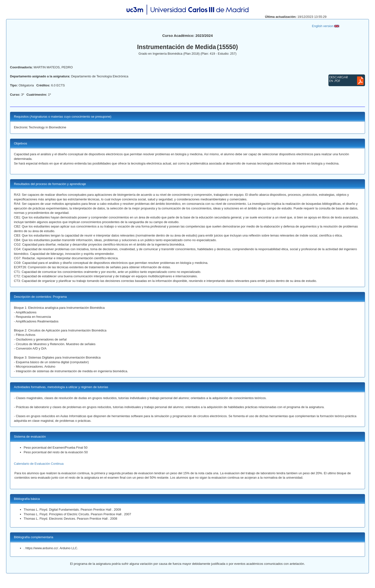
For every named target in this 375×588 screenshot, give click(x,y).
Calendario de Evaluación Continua (39, 464)
